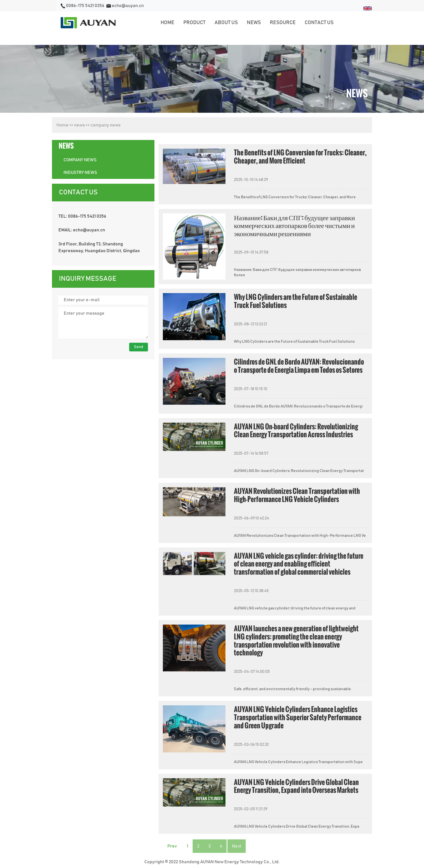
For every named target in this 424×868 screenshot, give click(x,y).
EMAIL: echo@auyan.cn (82, 230)
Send (139, 347)
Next (237, 846)
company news (105, 125)
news (79, 125)
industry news (80, 172)
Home (62, 125)
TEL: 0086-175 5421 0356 (82, 216)
